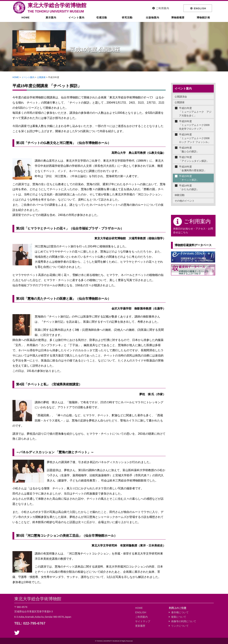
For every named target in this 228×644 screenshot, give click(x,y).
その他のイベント (185, 201)
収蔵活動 (101, 21)
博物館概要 (177, 21)
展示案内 (50, 21)
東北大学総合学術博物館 (57, 8)
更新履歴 (140, 626)
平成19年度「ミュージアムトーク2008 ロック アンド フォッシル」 (195, 138)
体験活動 (180, 195)
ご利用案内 (141, 617)
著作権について (179, 612)
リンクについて (179, 626)
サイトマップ (143, 621)
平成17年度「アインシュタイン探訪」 (194, 159)
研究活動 (127, 21)
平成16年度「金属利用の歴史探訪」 (193, 169)
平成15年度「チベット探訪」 (189, 178)
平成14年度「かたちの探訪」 (189, 187)
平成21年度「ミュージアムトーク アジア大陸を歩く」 (195, 112)
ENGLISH (141, 612)
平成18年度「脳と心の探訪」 (189, 150)
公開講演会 (181, 97)
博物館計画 (203, 21)
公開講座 (41, 77)
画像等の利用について (182, 621)
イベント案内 (76, 21)
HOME (25, 21)
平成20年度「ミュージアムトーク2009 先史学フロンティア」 (195, 125)
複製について (178, 617)
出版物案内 (152, 21)
